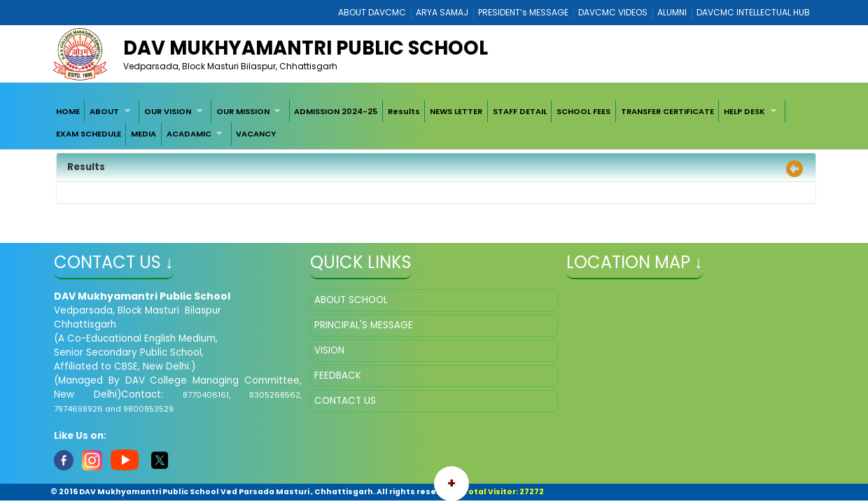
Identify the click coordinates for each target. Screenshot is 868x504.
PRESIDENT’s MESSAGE (523, 12)
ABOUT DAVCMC (372, 12)
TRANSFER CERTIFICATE (667, 111)
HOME (68, 111)
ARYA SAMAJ (442, 12)
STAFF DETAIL (520, 111)
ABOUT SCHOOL (351, 300)
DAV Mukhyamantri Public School (306, 48)
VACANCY (256, 134)
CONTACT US (345, 401)
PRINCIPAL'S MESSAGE (364, 325)
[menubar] (434, 123)
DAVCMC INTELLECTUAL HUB (753, 12)
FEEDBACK (338, 376)
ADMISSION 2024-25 (336, 111)
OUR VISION (168, 111)
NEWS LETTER (456, 111)
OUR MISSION (243, 111)
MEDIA (143, 134)
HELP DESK (744, 111)
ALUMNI (672, 12)
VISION (329, 350)
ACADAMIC (189, 134)
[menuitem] (68, 111)
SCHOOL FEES (583, 111)
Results (404, 111)
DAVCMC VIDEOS (613, 12)
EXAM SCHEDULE (89, 134)
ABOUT (104, 111)
